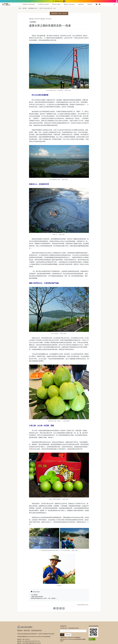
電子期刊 (25, 8)
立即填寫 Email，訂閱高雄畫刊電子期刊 (69, 628)
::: (10, 3)
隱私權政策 (20, 630)
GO (64, 1)
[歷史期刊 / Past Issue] (69, 4)
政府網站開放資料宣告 (36, 630)
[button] (114, 4)
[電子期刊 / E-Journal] (43, 4)
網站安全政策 (27, 630)
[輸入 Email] (73, 631)
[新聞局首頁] (81, 4)
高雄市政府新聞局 (25, 627)
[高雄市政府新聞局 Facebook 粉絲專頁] (97, 4)
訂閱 (62, 635)
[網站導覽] (90, 4)
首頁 (20, 8)
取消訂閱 (68, 635)
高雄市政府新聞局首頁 (93, 632)
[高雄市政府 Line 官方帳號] (100, 4)
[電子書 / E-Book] (56, 4)
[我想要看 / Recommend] (29, 4)
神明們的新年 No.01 (33, 8)
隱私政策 (79, 639)
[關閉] (117, 1)
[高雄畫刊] (6, 4)
